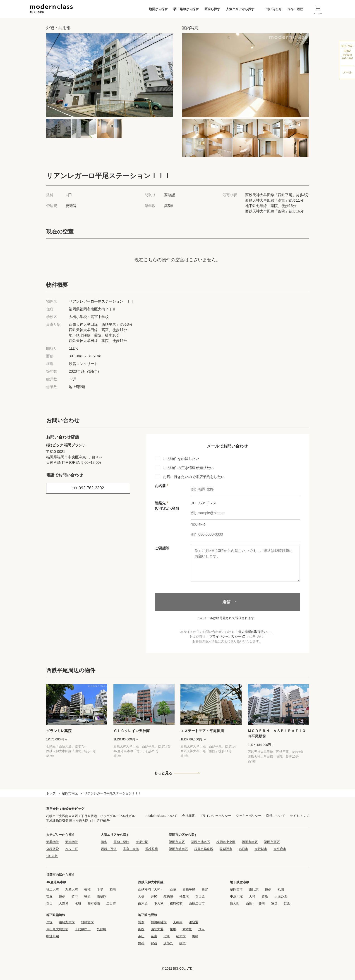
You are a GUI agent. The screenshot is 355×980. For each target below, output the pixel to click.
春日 (49, 903)
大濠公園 (142, 842)
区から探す (212, 9)
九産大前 (72, 889)
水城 (78, 903)
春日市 (243, 849)
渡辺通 (194, 922)
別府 (201, 929)
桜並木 (184, 896)
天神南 (178, 922)
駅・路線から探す (186, 9)
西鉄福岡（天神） (151, 889)
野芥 (141, 943)
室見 (274, 903)
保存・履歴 (295, 9)
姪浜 (287, 903)
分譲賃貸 (53, 849)
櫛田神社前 (159, 922)
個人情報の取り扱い (253, 632)
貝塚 (49, 922)
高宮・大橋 (131, 849)
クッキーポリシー (249, 816)
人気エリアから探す (240, 9)
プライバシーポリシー (228, 636)
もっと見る (163, 773)
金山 (154, 936)
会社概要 (188, 816)
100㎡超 (52, 856)
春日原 (200, 896)
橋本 (182, 943)
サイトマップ (299, 816)
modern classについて (162, 816)
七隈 (167, 936)
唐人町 (235, 903)
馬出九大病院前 (57, 929)
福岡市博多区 (201, 842)
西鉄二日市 (197, 903)
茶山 (141, 936)
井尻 (154, 896)
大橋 (141, 896)
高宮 (205, 889)
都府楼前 (176, 903)
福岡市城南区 (178, 849)
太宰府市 (280, 849)
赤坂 (265, 896)
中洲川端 (236, 896)
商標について (276, 816)
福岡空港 (236, 889)
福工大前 (53, 889)
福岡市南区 (70, 793)
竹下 (75, 896)
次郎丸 (168, 943)
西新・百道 (109, 849)
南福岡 (102, 896)
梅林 (195, 936)
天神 (252, 896)
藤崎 (262, 903)
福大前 (181, 936)
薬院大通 (157, 929)
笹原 (87, 896)
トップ (51, 793)
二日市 (111, 903)
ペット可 (72, 849)
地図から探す (158, 9)
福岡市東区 (177, 842)
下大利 (159, 903)
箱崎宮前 (87, 922)
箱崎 (113, 889)
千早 (100, 889)
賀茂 (154, 943)
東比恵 (254, 889)
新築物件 (72, 842)
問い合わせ (274, 9)
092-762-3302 (347, 52)
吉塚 (49, 896)
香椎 (87, 889)
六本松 (187, 929)
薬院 (173, 889)
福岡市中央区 (226, 842)
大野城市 (261, 849)
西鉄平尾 (189, 889)
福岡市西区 (272, 842)
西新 (249, 903)
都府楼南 (94, 903)
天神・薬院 (121, 842)
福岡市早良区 (204, 849)
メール (347, 72)
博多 (104, 842)
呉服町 (102, 929)
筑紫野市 (226, 849)
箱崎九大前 (67, 922)
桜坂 (173, 929)
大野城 (64, 903)
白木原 (143, 903)
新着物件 (53, 842)
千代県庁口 (83, 929)
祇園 (281, 889)
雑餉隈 (168, 896)
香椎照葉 (151, 849)
